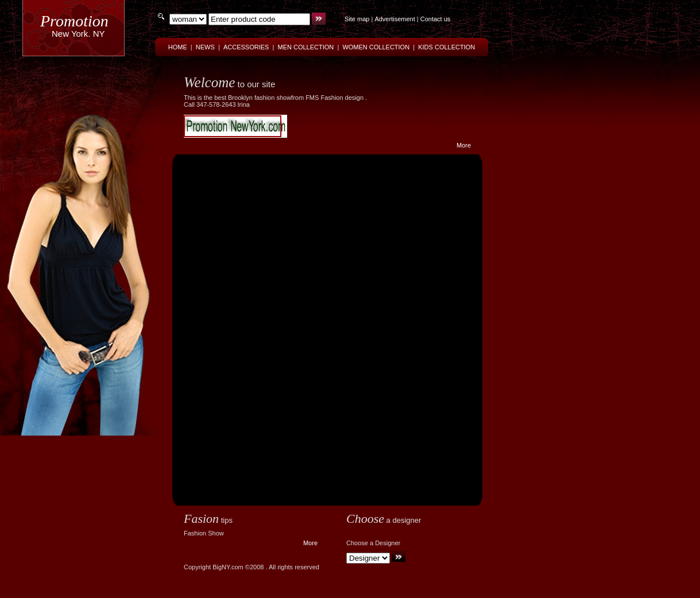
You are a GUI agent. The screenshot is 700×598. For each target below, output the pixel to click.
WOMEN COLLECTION (376, 47)
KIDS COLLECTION (446, 47)
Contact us (436, 19)
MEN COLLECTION (306, 47)
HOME (178, 47)
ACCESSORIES (246, 47)
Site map (357, 19)
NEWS (205, 47)
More (464, 145)
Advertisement (395, 19)
